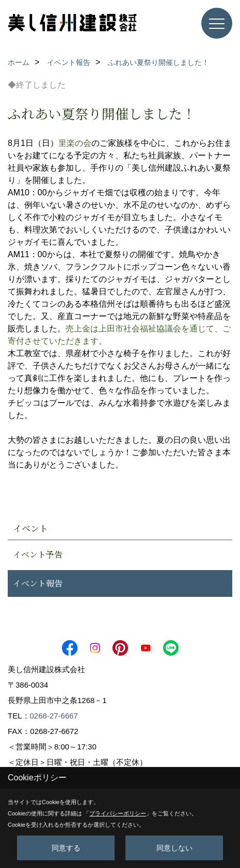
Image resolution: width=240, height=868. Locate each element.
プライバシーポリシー (118, 813)
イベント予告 (38, 554)
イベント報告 (38, 583)
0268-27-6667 (54, 716)
